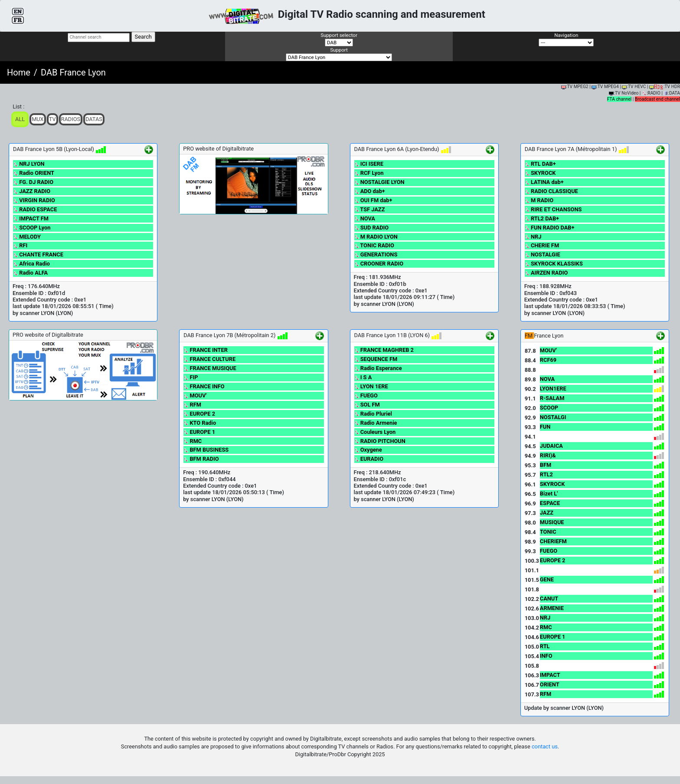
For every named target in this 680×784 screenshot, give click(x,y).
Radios (71, 119)
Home (19, 72)
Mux (38, 119)
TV (52, 119)
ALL (20, 119)
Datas (94, 119)
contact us (545, 746)
